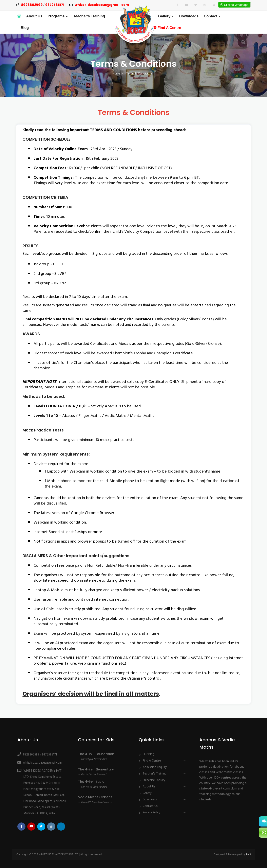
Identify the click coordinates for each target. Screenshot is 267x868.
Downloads (189, 16)
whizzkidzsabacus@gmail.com (102, 5)
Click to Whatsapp (234, 5)
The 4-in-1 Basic (91, 781)
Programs (56, 16)
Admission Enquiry (155, 767)
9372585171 (55, 5)
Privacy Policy (151, 812)
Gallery (164, 16)
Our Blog (148, 754)
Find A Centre (167, 28)
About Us (34, 16)
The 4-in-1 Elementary (96, 769)
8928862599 (32, 5)
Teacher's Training (89, 16)
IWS (249, 854)
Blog (25, 28)
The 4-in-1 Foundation (96, 754)
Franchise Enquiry (154, 780)
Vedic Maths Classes (95, 797)
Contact (211, 16)
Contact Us (150, 806)
